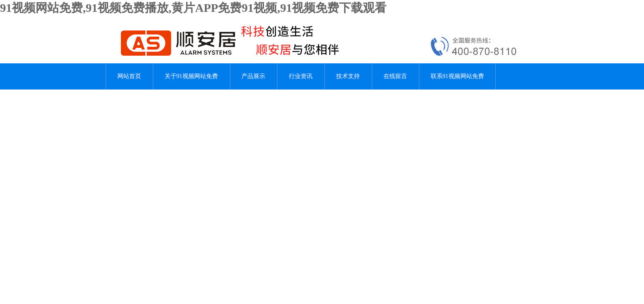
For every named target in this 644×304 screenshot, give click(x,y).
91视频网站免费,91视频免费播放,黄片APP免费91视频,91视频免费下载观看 (193, 8)
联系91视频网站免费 (457, 76)
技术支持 (348, 76)
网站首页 (129, 76)
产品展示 (253, 76)
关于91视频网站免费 (191, 76)
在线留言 (395, 76)
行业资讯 (301, 76)
